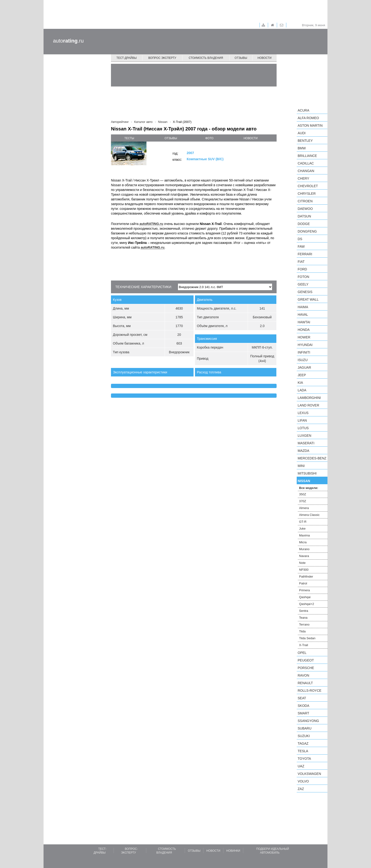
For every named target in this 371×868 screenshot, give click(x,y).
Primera (305, 590)
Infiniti (304, 352)
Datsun (304, 216)
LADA (302, 390)
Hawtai (304, 322)
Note (302, 563)
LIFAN (302, 420)
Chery (303, 178)
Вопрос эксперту (162, 58)
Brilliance (307, 156)
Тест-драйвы (127, 58)
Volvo (303, 781)
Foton (303, 277)
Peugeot (306, 660)
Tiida (302, 631)
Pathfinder (306, 577)
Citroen (305, 201)
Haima (303, 307)
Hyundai (305, 345)
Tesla (303, 751)
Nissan (304, 481)
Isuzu (303, 360)
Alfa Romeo (308, 118)
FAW (301, 246)
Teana (303, 618)
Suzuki (304, 736)
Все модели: (309, 488)
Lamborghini (309, 398)
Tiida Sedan (307, 638)
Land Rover (308, 405)
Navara (304, 556)
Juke (302, 529)
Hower (304, 337)
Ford (302, 269)
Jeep (302, 375)
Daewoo (305, 209)
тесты (129, 138)
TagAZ (303, 743)
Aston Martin (310, 125)
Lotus (303, 428)
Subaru (305, 728)
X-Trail (304, 645)
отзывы (171, 138)
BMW (302, 148)
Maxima (305, 535)
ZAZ (301, 789)
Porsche (306, 668)
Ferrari (305, 254)
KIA (300, 383)
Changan (306, 171)
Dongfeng (307, 231)
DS (300, 239)
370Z (303, 501)
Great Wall (308, 299)
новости (250, 138)
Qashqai (305, 597)
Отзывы (241, 58)
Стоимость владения (206, 58)
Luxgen (305, 436)
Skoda (303, 706)
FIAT (301, 262)
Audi (302, 133)
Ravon (303, 675)
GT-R (303, 522)
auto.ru (68, 41)
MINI (301, 466)
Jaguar (304, 367)
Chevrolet (308, 186)
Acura (303, 110)
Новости (264, 58)
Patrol (303, 583)
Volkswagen (309, 774)
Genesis (305, 292)
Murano (304, 549)
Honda (304, 330)
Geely (303, 284)
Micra (303, 542)
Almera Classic (309, 515)
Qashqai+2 (307, 604)
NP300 (304, 570)
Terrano (304, 624)
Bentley (305, 141)
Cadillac (306, 163)
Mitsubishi (307, 473)
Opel (302, 653)
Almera (304, 508)
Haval (303, 315)
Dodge (304, 224)
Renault (305, 683)
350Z (303, 494)
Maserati (306, 443)
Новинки (233, 851)
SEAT (302, 698)
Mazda (303, 451)
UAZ (301, 766)
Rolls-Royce (309, 691)
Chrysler (307, 194)
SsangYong (308, 721)
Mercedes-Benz (312, 458)
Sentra (304, 611)
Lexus (303, 413)
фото (210, 138)
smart (303, 713)
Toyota (304, 759)
